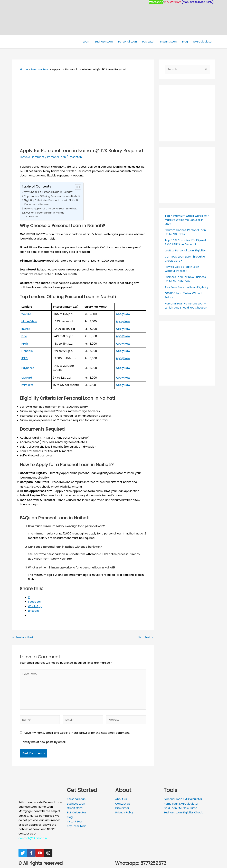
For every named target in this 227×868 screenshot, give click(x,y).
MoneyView (29, 321)
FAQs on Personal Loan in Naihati (44, 213)
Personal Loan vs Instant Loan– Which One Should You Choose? (186, 306)
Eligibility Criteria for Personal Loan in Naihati (51, 200)
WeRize (26, 314)
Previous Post (23, 637)
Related (33, 216)
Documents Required (37, 204)
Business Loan (104, 42)
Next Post (146, 637)
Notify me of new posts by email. (44, 742)
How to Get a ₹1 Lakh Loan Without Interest (182, 269)
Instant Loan (168, 42)
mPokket (27, 385)
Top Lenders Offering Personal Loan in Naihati (52, 196)
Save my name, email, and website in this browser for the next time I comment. (77, 733)
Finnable (27, 351)
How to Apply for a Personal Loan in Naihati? (51, 209)
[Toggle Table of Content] (76, 187)
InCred (26, 329)
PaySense (28, 368)
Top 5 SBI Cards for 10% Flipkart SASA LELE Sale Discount (186, 242)
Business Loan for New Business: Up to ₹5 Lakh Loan (186, 279)
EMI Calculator (203, 42)
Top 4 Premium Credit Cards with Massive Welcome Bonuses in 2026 (187, 220)
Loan (86, 42)
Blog (185, 42)
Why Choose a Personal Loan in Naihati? (48, 192)
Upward (27, 378)
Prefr (25, 344)
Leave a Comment (32, 157)
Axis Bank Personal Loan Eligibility (187, 287)
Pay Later (148, 42)
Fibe (24, 336)
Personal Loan (127, 42)
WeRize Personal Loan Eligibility (185, 250)
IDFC (25, 358)
